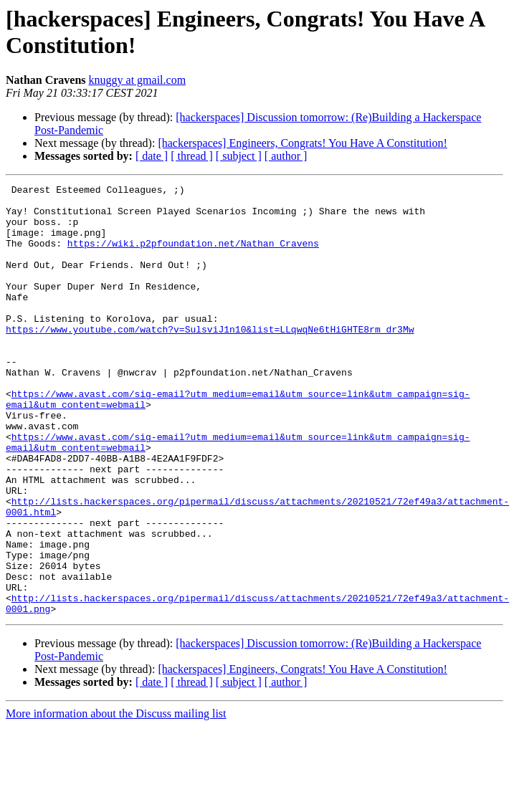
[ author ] (286, 156)
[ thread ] (192, 156)
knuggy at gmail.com (138, 80)
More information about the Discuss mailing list (116, 799)
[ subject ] (239, 156)
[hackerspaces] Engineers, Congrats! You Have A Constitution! (302, 143)
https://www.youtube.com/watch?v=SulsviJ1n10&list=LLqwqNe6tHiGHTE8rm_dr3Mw (210, 359)
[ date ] (152, 156)
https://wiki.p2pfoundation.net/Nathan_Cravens (193, 256)
